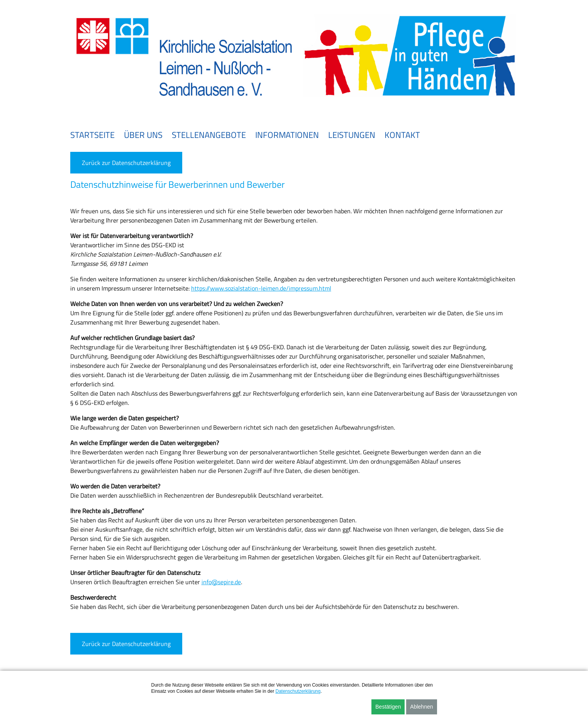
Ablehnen (421, 707)
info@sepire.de (221, 582)
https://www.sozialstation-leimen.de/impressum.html (261, 288)
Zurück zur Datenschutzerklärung (126, 163)
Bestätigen (388, 707)
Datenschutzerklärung (298, 691)
